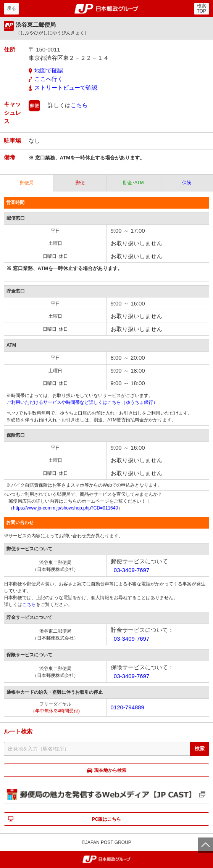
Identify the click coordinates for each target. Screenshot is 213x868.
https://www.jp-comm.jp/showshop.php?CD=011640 (65, 508)
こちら (79, 105)
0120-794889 (127, 707)
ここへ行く (49, 79)
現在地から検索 (110, 770)
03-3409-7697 (132, 570)
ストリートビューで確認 (66, 88)
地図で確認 (49, 70)
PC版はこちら (107, 819)
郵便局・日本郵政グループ (107, 9)
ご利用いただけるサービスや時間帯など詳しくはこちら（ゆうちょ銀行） (82, 402)
